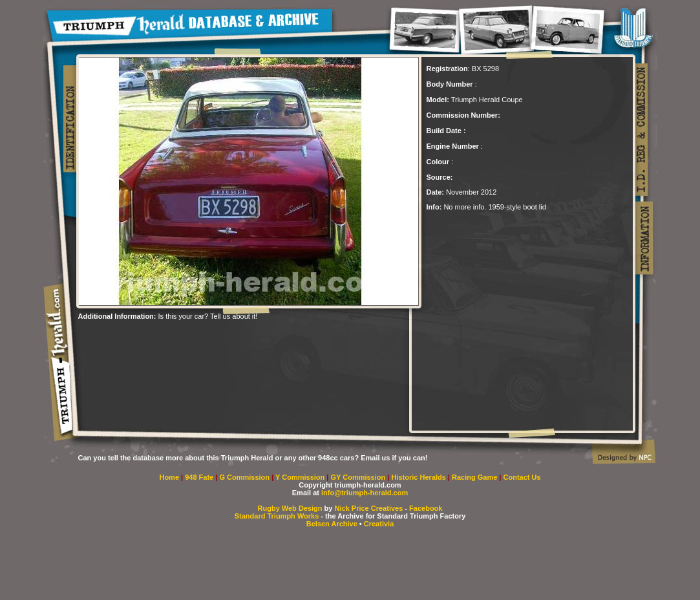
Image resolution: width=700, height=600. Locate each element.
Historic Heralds (419, 477)
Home (169, 477)
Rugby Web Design (290, 508)
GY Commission (358, 477)
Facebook (426, 508)
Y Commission (301, 477)
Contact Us (522, 477)
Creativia (379, 524)
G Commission (245, 477)
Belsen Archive (332, 524)
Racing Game (475, 477)
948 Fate (200, 477)
